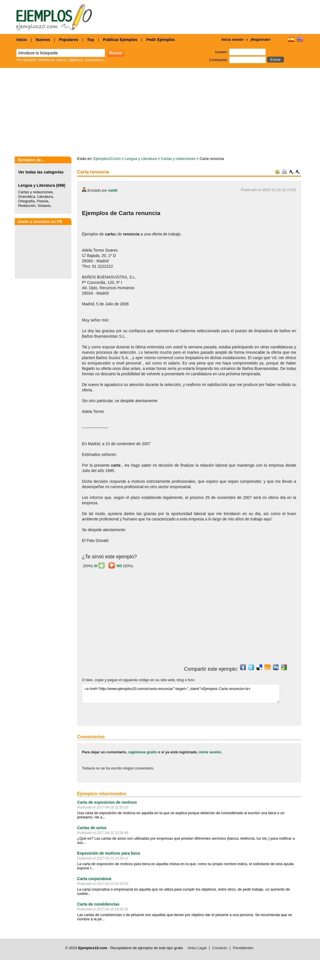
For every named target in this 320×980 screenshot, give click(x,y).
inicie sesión (210, 752)
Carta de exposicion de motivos (107, 802)
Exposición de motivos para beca (109, 853)
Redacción (27, 206)
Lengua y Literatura (37, 185)
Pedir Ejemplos (161, 40)
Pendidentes (243, 948)
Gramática (27, 197)
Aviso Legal (197, 948)
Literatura (45, 197)
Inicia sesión (232, 39)
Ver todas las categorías (41, 172)
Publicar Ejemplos (120, 40)
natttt (113, 190)
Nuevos (43, 40)
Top (91, 40)
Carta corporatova (94, 879)
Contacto (220, 948)
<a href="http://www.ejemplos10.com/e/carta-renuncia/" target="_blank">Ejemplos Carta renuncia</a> (181, 694)
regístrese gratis (142, 752)
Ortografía (27, 201)
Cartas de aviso (92, 828)
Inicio (22, 40)
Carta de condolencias (98, 904)
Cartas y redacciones (35, 192)
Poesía (43, 201)
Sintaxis (44, 206)
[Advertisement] (130, 619)
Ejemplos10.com (107, 159)
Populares (69, 40)
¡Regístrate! (260, 39)
